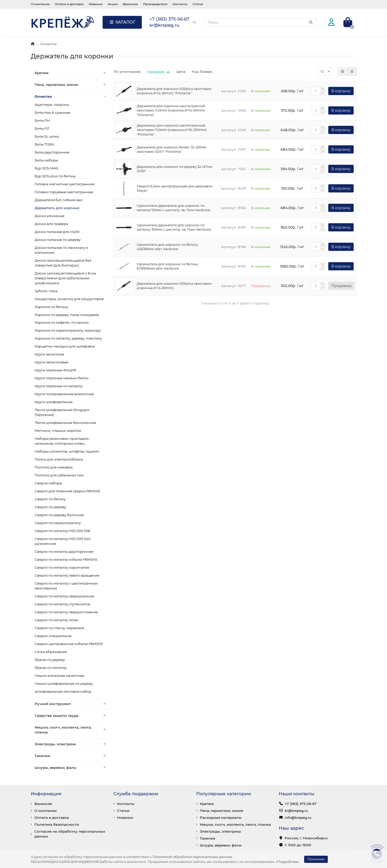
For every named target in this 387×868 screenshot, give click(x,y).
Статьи (198, 4)
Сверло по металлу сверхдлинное (64, 596)
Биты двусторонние (52, 152)
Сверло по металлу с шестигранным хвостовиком (66, 586)
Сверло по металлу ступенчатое (62, 604)
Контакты (180, 4)
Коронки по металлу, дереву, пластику (68, 338)
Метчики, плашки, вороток (58, 431)
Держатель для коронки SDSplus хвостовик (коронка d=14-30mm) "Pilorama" (174, 91)
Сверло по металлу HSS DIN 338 (62, 531)
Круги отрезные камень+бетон (62, 378)
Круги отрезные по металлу (59, 386)
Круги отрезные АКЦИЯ (55, 370)
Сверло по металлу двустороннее (64, 552)
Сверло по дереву (50, 507)
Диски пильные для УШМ (57, 232)
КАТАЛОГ (122, 22)
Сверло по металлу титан (57, 620)
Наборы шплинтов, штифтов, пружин (67, 451)
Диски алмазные (49, 216)
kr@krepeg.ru (296, 811)
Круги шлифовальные (54, 402)
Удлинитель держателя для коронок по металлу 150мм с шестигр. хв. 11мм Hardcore (173, 208)
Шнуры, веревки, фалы (72, 768)
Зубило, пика (46, 291)
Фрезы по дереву (50, 660)
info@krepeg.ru (298, 818)
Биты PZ (42, 128)
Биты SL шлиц (47, 136)
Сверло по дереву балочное (59, 515)
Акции (113, 4)
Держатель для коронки (57, 208)
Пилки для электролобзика (59, 459)
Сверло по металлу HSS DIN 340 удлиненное (63, 541)
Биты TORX (44, 144)
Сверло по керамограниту (58, 523)
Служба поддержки (136, 794)
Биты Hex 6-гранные (52, 113)
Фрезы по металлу (51, 668)
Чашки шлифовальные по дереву (64, 683)
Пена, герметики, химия (72, 85)
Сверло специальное (53, 636)
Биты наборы (46, 160)
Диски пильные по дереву (58, 240)
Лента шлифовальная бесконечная (65, 423)
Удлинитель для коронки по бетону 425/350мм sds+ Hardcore (167, 247)
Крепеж (72, 73)
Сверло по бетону (50, 499)
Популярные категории (224, 794)
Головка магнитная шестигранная (64, 184)
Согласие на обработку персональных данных (70, 834)
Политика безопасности (57, 824)
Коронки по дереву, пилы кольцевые (67, 315)
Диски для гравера (51, 224)
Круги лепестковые (51, 362)
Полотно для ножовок (54, 467)
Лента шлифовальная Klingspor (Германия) (62, 412)
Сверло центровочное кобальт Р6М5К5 (69, 644)
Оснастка (48, 44)
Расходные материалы (221, 818)
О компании (40, 4)
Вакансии (130, 4)
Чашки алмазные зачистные (59, 676)
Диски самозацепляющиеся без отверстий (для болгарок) (63, 263)
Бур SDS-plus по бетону (55, 176)
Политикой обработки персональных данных (192, 857)
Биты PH (42, 120)
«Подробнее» (287, 862)
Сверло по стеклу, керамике (59, 628)
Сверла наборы (48, 483)
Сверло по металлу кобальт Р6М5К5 (66, 559)
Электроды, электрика (72, 744)
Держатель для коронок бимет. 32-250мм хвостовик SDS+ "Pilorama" (172, 150)
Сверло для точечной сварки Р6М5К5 (67, 491)
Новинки (96, 4)
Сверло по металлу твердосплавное (66, 612)
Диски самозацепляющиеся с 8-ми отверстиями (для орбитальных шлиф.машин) (65, 278)
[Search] (260, 22)
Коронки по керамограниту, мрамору (68, 330)
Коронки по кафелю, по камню (62, 322)
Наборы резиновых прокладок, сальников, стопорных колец (62, 441)
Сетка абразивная (51, 652)
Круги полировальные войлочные (64, 394)
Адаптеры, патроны (52, 105)
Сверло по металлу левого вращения (67, 575)
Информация (46, 794)
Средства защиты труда (72, 716)
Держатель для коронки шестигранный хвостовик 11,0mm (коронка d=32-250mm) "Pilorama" (172, 130)
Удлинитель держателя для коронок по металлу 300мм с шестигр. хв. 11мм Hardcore (174, 227)
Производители (155, 4)
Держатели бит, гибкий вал (59, 200)
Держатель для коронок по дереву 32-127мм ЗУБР (175, 169)
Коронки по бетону (51, 307)
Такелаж (72, 756)
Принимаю (316, 859)
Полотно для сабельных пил (59, 475)
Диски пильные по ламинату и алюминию (61, 250)
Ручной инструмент (72, 704)
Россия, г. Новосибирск (306, 838)
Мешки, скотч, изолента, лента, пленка (72, 730)
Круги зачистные (49, 354)
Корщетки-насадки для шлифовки (65, 346)
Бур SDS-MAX (47, 168)
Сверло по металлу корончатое (62, 567)
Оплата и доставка (69, 4)
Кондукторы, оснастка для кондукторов (69, 299)
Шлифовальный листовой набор (63, 691)
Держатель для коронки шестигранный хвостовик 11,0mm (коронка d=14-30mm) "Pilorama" (171, 111)
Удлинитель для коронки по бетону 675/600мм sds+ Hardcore (167, 266)
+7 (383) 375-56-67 (301, 804)
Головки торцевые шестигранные (64, 192)
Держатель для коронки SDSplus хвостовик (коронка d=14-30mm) (174, 286)
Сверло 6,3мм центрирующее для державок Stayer (175, 188)
